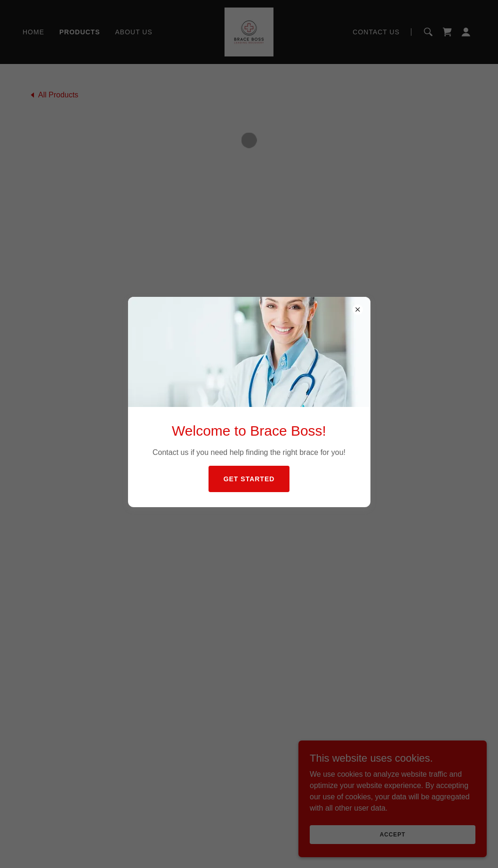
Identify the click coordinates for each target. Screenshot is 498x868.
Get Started (249, 479)
